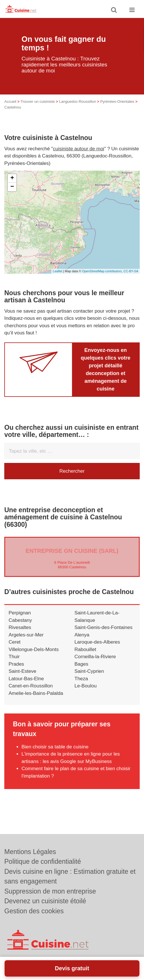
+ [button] (12, 178)
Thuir (14, 657)
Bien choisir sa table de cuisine (55, 747)
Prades (16, 664)
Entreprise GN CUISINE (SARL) (72, 551)
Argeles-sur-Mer (26, 635)
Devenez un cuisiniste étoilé (45, 901)
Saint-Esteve (22, 671)
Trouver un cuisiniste (38, 101)
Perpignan (20, 613)
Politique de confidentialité (43, 861)
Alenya (82, 635)
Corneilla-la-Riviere (95, 657)
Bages (81, 664)
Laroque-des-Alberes (97, 642)
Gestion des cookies (34, 911)
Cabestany (20, 620)
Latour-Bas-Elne (26, 679)
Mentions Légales (30, 852)
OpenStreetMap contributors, (103, 271)
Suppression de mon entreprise (50, 891)
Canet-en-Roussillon (31, 686)
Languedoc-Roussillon (78, 101)
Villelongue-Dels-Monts (34, 649)
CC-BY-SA (131, 271)
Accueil (10, 101)
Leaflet (58, 271)
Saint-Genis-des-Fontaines (104, 627)
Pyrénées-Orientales (117, 101)
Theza (81, 679)
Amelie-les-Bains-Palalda (36, 693)
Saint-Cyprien (89, 671)
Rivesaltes (20, 627)
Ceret (15, 642)
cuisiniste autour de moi (79, 149)
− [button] (12, 187)
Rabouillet (85, 649)
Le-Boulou (86, 686)
